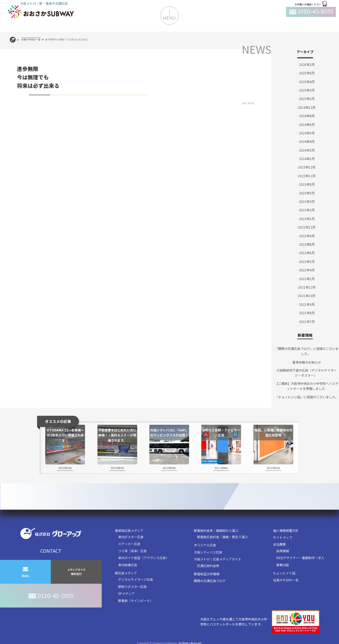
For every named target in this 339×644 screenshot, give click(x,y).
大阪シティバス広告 (208, 552)
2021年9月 (307, 304)
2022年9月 (307, 236)
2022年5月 (307, 261)
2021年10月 (307, 296)
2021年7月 (307, 321)
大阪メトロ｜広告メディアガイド (218, 559)
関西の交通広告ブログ (210, 581)
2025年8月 (307, 73)
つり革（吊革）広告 (132, 551)
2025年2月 (307, 99)
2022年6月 (307, 253)
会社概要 (279, 544)
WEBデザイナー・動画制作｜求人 (300, 558)
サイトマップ (283, 537)
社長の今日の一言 (286, 580)
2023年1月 (307, 219)
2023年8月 (307, 184)
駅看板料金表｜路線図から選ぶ (216, 530)
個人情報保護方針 (286, 530)
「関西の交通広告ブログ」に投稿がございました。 (307, 351)
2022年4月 (307, 270)
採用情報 (283, 551)
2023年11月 (307, 176)
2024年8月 (307, 116)
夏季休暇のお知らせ (307, 362)
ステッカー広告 (129, 544)
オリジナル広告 (205, 545)
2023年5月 (307, 193)
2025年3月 (307, 90)
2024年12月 (307, 107)
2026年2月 (307, 64)
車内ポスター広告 (131, 537)
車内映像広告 (128, 565)
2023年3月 (307, 201)
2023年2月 (307, 210)
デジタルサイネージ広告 (136, 579)
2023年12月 (307, 167)
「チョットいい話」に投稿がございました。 (307, 397)
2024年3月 (307, 150)
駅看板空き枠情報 (207, 574)
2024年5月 (307, 133)
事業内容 (283, 565)
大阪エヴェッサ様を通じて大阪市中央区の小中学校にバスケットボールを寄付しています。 (260, 622)
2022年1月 (307, 279)
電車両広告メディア (129, 530)
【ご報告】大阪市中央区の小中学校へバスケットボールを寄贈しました (307, 386)
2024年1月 (307, 159)
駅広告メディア (126, 573)
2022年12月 (307, 227)
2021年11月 (307, 287)
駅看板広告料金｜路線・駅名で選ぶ (222, 537)
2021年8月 (307, 313)
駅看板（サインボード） (136, 600)
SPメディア (126, 593)
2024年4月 (307, 141)
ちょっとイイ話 (284, 573)
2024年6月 (307, 124)
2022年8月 (307, 244)
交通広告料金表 (208, 566)
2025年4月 (307, 82)
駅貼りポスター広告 (132, 586)
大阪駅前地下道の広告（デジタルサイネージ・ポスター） (307, 373)
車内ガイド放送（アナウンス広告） (144, 558)
